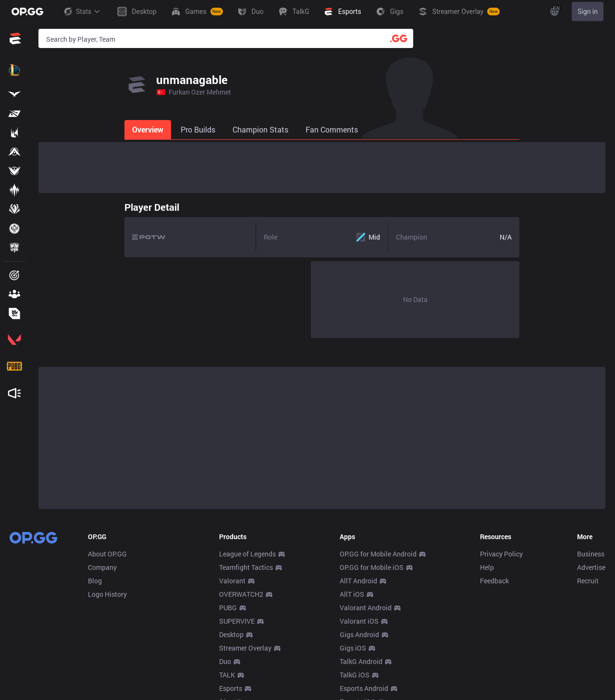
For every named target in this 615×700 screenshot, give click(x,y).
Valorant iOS (359, 621)
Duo (225, 661)
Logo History (107, 594)
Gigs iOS (353, 648)
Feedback (494, 581)
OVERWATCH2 (241, 594)
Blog (95, 581)
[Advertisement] (322, 168)
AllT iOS (352, 594)
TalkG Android (361, 661)
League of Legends (247, 554)
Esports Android (364, 688)
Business (591, 554)
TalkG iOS (355, 675)
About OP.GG (107, 554)
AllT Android (358, 581)
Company (102, 567)
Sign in (588, 12)
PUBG (228, 608)
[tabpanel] (322, 267)
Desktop (231, 634)
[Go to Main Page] (27, 12)
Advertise (591, 567)
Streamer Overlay (245, 648)
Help (487, 567)
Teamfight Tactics (246, 567)
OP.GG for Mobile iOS (372, 567)
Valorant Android (366, 608)
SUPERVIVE (237, 621)
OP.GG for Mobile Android (378, 554)
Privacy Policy (501, 554)
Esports (231, 688)
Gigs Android (359, 634)
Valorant (232, 581)
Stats (82, 12)
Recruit (588, 581)
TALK (227, 675)
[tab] (63, 130)
